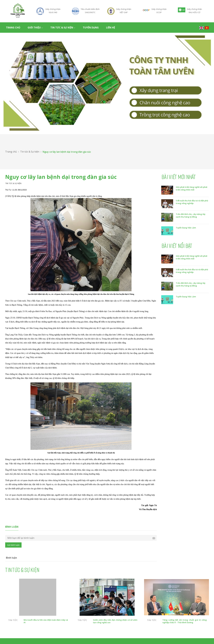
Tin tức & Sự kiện (63, 28)
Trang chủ (13, 28)
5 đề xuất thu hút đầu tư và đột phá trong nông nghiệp (192, 202)
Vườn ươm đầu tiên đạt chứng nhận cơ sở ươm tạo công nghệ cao (115, 621)
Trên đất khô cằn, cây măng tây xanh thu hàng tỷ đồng (191, 215)
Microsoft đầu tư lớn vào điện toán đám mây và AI (46, 621)
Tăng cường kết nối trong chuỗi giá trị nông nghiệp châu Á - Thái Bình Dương (185, 621)
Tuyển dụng (91, 28)
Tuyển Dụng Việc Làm (186, 228)
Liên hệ (111, 28)
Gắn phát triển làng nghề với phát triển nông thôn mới (192, 188)
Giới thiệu (35, 28)
